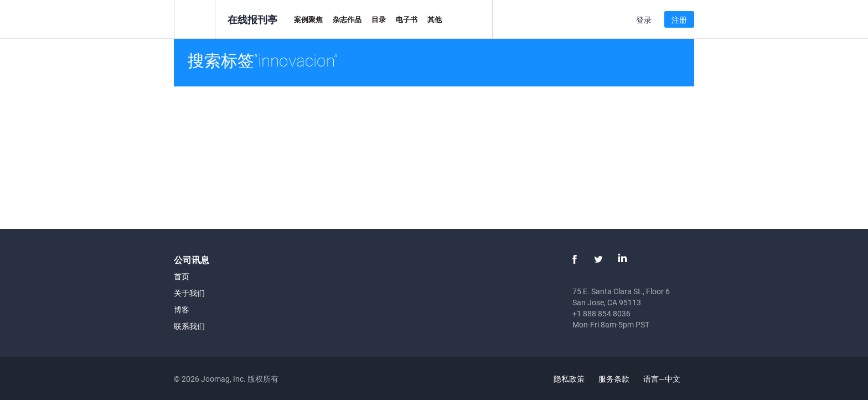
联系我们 (189, 326)
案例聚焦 (308, 19)
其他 (435, 19)
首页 (182, 276)
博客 (182, 309)
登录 (644, 20)
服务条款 (614, 379)
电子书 (407, 19)
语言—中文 (668, 379)
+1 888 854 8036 (601, 313)
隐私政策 (569, 379)
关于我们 (189, 293)
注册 (679, 20)
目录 (379, 19)
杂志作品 (347, 19)
